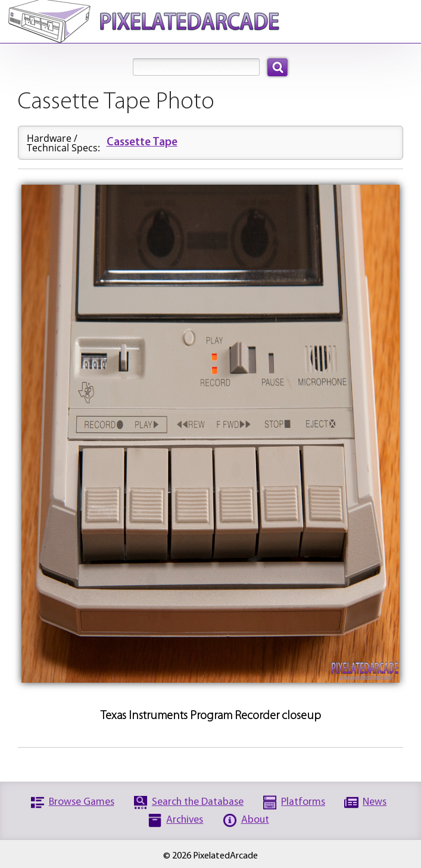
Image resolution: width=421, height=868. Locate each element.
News (375, 802)
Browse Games (82, 802)
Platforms (303, 802)
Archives (185, 820)
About (255, 820)
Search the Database (198, 802)
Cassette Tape (142, 143)
